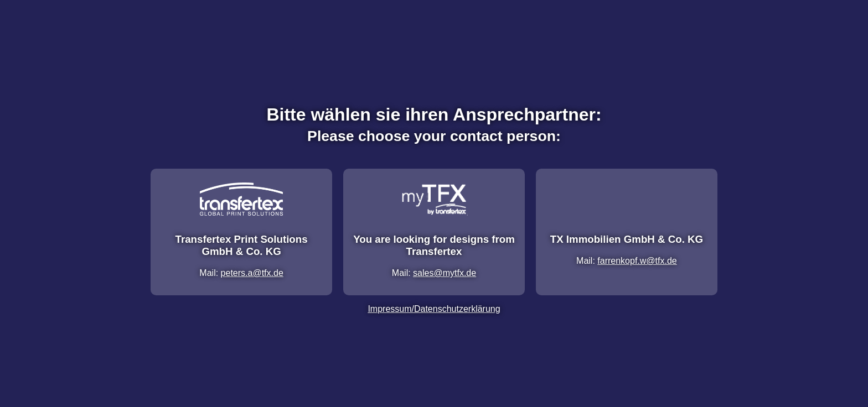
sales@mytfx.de (445, 273)
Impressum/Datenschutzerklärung (434, 309)
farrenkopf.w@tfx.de (637, 261)
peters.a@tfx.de (252, 273)
